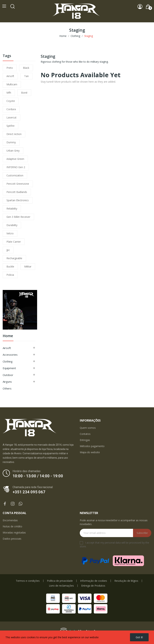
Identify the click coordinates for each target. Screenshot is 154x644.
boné (24, 93)
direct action (14, 134)
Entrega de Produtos (93, 586)
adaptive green (15, 159)
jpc (8, 250)
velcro (10, 233)
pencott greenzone (18, 184)
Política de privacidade (60, 581)
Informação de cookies (94, 581)
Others (7, 388)
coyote (11, 101)
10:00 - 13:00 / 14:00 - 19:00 (38, 476)
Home (8, 336)
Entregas (85, 440)
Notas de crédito (12, 526)
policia (10, 275)
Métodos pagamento (92, 446)
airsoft (10, 76)
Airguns (7, 382)
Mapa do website (90, 452)
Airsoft (7, 348)
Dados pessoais (12, 539)
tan (26, 76)
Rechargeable (14, 258)
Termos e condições (28, 581)
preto (10, 68)
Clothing (8, 361)
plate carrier (14, 242)
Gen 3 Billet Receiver (18, 217)
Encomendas (10, 520)
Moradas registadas (14, 532)
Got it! (139, 637)
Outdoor (8, 375)
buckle (10, 266)
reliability (12, 209)
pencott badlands (17, 192)
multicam (12, 84)
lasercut (11, 117)
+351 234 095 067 (29, 492)
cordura (11, 109)
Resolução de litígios (126, 581)
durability (12, 225)
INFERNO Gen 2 (16, 167)
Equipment (9, 368)
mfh (9, 93)
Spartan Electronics (18, 200)
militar (28, 266)
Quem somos (88, 428)
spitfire (10, 126)
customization (15, 175)
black (26, 68)
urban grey (13, 151)
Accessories (10, 355)
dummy (11, 142)
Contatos (85, 434)
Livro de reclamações (61, 586)
